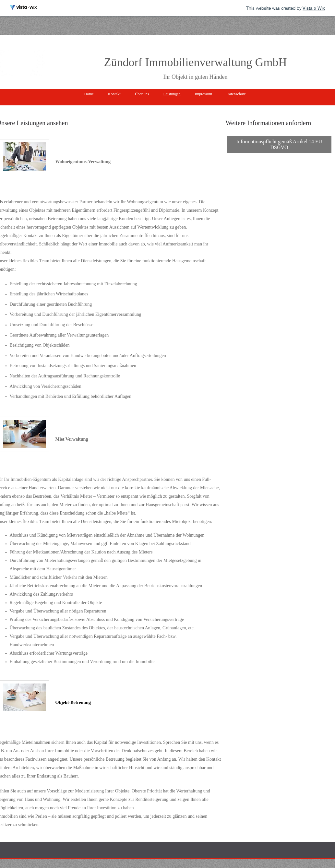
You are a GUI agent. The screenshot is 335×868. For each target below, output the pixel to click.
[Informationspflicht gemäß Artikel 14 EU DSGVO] (279, 144)
